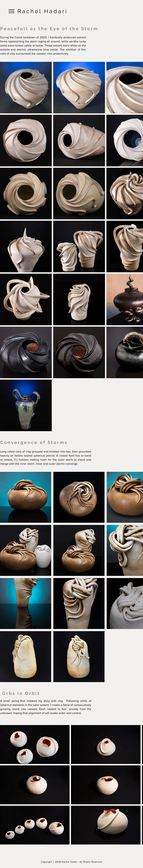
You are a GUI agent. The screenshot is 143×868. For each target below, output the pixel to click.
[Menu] (12, 11)
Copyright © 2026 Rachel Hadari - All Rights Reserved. (72, 862)
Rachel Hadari (43, 11)
